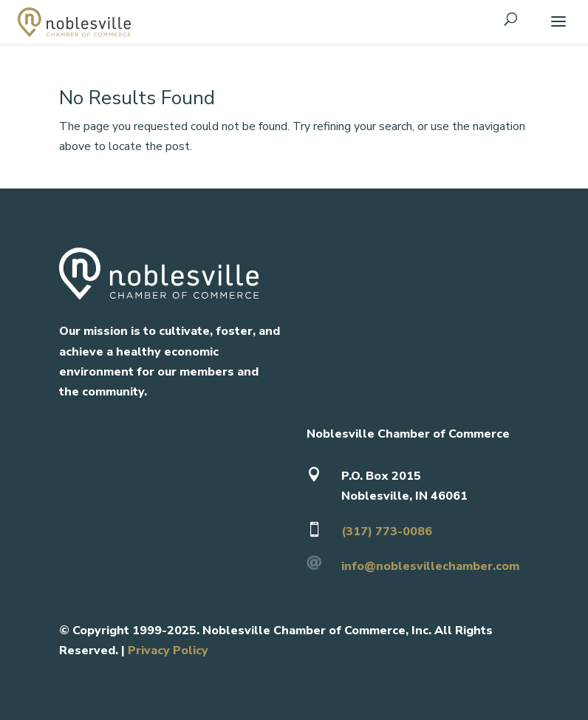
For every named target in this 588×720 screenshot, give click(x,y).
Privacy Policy (168, 651)
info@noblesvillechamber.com (430, 566)
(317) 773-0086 (387, 531)
